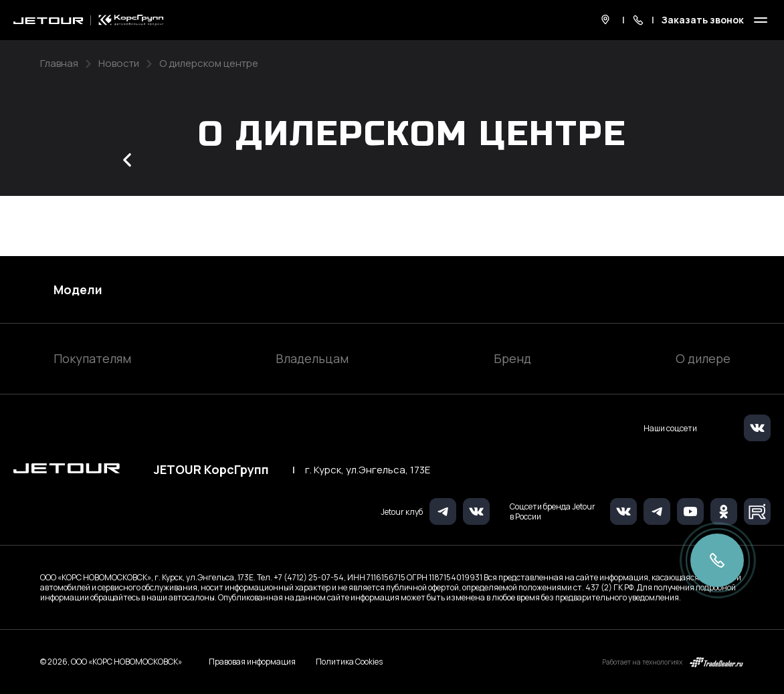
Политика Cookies (349, 662)
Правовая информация (252, 662)
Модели (78, 290)
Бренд (512, 358)
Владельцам (312, 358)
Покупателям (92, 358)
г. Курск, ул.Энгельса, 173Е (368, 470)
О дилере (703, 358)
